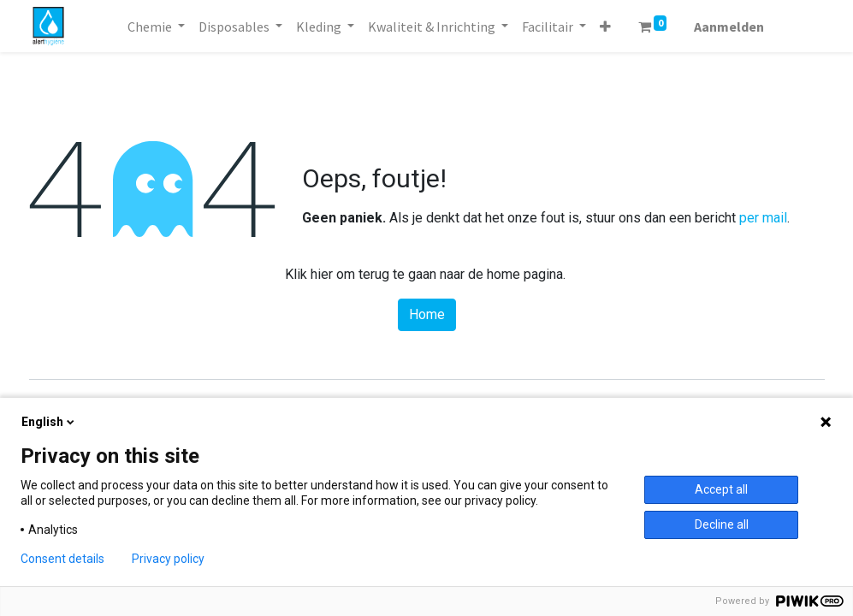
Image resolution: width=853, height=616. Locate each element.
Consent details (62, 559)
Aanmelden (729, 27)
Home (427, 314)
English (49, 422)
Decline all (722, 524)
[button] (605, 27)
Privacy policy (168, 559)
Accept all (721, 489)
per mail (763, 218)
